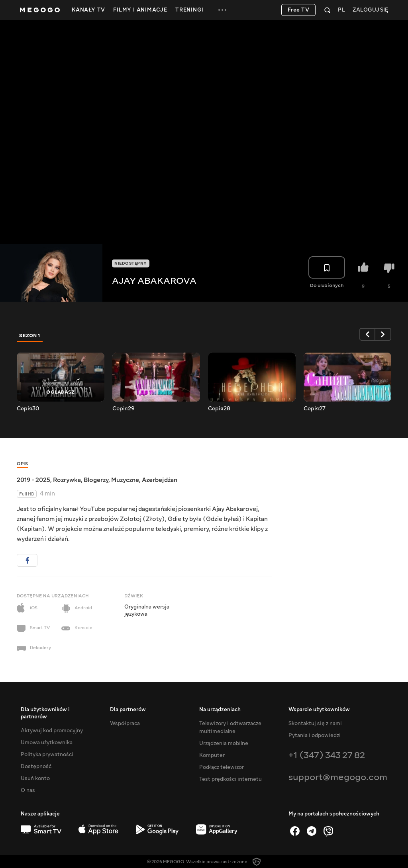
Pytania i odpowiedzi (315, 735)
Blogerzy (96, 480)
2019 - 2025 (33, 480)
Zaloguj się (370, 10)
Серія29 (124, 409)
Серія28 (219, 409)
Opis (22, 464)
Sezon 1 (30, 335)
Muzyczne (125, 480)
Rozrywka (67, 480)
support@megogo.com (338, 777)
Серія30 (28, 409)
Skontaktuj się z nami (315, 724)
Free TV (299, 10)
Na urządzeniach (220, 710)
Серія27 (315, 409)
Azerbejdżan (160, 480)
